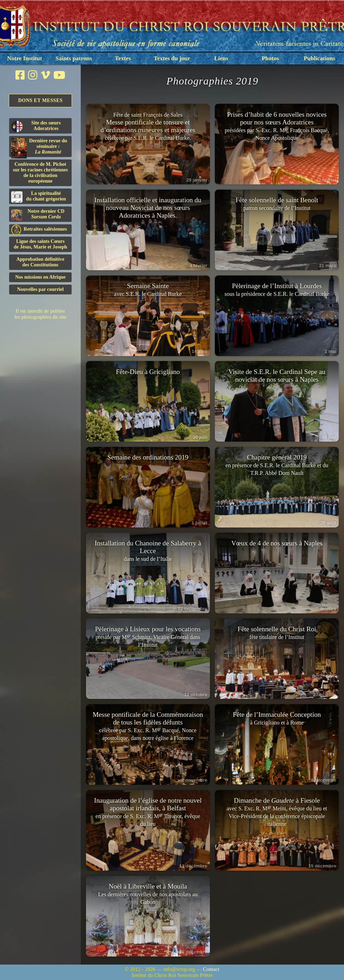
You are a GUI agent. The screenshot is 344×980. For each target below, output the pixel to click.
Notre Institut (24, 58)
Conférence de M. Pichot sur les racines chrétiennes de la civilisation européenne (40, 173)
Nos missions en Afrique (40, 277)
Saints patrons (74, 58)
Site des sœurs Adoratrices (36, 126)
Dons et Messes (41, 100)
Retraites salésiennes (39, 229)
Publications (319, 58)
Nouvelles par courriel (41, 289)
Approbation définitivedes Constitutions (40, 262)
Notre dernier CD (38, 215)
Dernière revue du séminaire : (39, 148)
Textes (123, 58)
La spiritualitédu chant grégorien (39, 197)
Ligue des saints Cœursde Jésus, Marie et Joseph (40, 244)
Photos (270, 58)
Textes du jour (172, 58)
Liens (221, 58)
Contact (211, 969)
